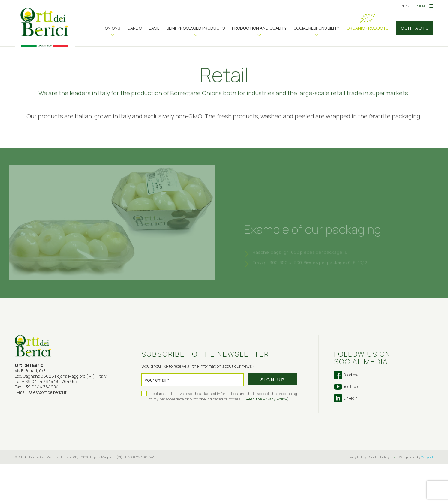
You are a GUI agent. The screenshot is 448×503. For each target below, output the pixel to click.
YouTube (346, 425)
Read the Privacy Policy (266, 438)
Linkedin (346, 437)
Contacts (415, 28)
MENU (425, 6)
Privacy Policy (356, 496)
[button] (112, 30)
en (402, 6)
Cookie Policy (379, 496)
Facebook (346, 414)
